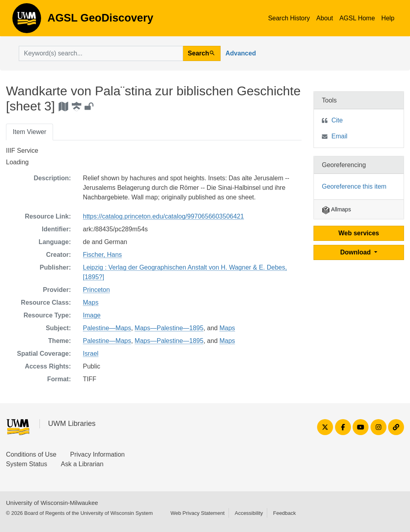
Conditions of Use (31, 454)
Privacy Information (98, 454)
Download (356, 252)
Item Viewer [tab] (30, 132)
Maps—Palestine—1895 (169, 328)
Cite (337, 120)
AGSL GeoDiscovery (27, 21)
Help (388, 18)
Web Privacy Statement (197, 513)
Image (92, 315)
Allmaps (336, 209)
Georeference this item (354, 186)
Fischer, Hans (102, 255)
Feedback (285, 513)
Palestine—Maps (107, 328)
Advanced (240, 53)
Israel (91, 354)
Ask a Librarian (82, 464)
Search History (289, 18)
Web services (359, 233)
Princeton (97, 290)
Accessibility (249, 513)
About (325, 18)
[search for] (101, 53)
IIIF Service (22, 151)
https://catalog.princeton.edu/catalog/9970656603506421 (164, 216)
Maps (91, 302)
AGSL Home (357, 18)
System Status (27, 464)
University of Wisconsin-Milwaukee (52, 503)
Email (339, 136)
